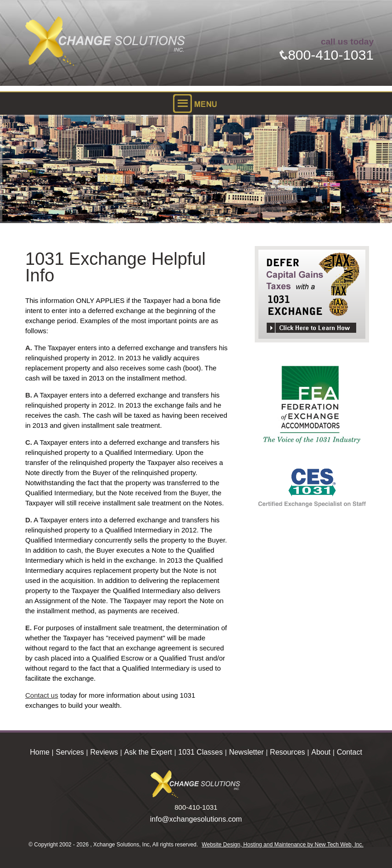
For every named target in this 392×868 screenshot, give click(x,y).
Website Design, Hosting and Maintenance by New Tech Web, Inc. (283, 845)
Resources (287, 752)
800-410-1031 (327, 55)
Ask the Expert (148, 752)
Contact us (42, 695)
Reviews (104, 752)
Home (40, 752)
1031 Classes (200, 752)
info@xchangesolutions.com (196, 819)
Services (70, 752)
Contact (350, 752)
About (321, 752)
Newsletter (246, 752)
